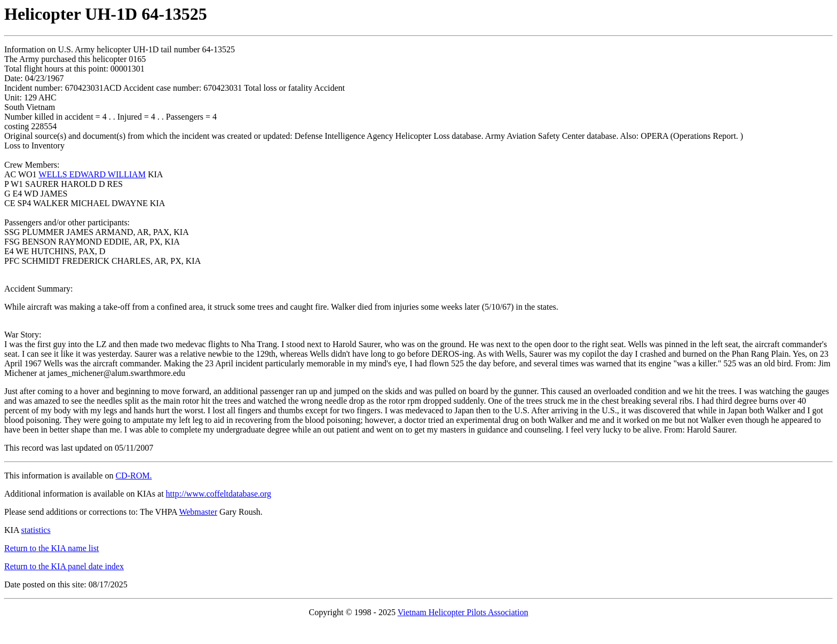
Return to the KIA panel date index (64, 566)
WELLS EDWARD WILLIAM (92, 174)
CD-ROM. (133, 476)
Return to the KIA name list (52, 548)
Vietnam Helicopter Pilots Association (463, 612)
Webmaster (198, 512)
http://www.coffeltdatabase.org (219, 494)
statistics (36, 530)
